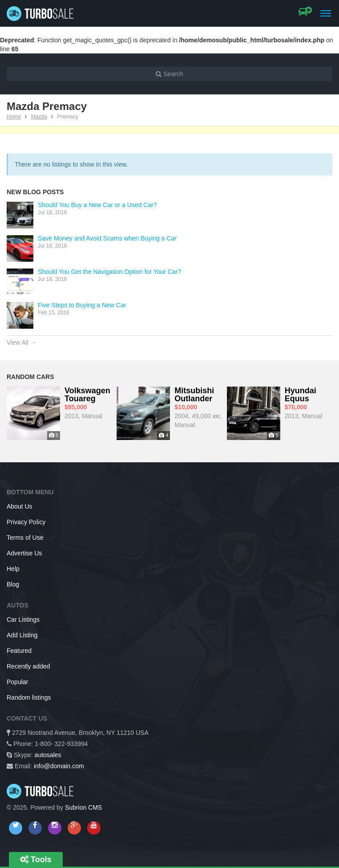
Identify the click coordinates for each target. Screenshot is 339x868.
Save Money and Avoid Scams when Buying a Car (107, 238)
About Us (20, 506)
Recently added (28, 666)
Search (169, 74)
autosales (48, 755)
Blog (13, 584)
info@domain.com (59, 766)
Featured (19, 651)
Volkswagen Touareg (87, 395)
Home (14, 117)
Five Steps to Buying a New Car (82, 305)
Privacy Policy (26, 522)
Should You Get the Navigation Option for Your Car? (109, 272)
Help (13, 569)
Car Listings (23, 619)
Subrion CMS (83, 807)
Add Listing (22, 635)
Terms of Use (25, 538)
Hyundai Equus (301, 395)
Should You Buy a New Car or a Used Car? (97, 205)
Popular (17, 682)
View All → (22, 342)
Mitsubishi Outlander (194, 395)
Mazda (39, 117)
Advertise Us (24, 553)
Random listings (29, 697)
